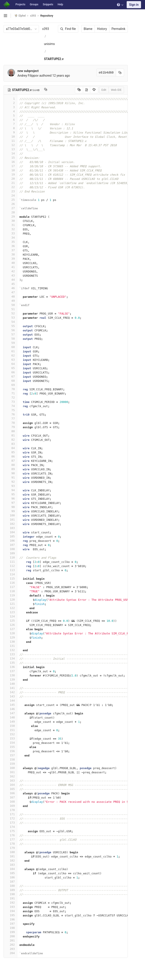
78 (10, 423)
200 (10, 936)
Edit (104, 90)
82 (10, 440)
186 (10, 877)
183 (10, 865)
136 (10, 667)
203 (10, 949)
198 (10, 928)
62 (10, 355)
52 (10, 313)
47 (10, 292)
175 (10, 831)
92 (10, 482)
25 (10, 200)
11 (10, 141)
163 (10, 781)
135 (10, 663)
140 (10, 684)
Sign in (134, 5)
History (102, 29)
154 (10, 743)
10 (10, 137)
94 (10, 490)
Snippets (48, 4)
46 (10, 288)
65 (10, 368)
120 (10, 600)
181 (10, 856)
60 (10, 347)
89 (10, 469)
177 (10, 839)
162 (10, 776)
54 (10, 322)
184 (10, 869)
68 (10, 381)
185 (10, 873)
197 (10, 924)
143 (10, 696)
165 (10, 789)
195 (10, 915)
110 (10, 557)
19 (10, 174)
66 (10, 372)
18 (10, 170)
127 (10, 629)
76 (10, 414)
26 (10, 204)
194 (10, 911)
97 (10, 503)
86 (10, 456)
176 (10, 835)
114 (10, 574)
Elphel (20, 16)
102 (10, 524)
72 (10, 398)
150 (10, 726)
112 (10, 566)
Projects (20, 4)
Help (60, 4)
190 (10, 894)
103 (10, 528)
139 (10, 680)
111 (10, 562)
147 (10, 713)
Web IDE (116, 90)
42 (10, 271)
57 (10, 334)
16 (10, 162)
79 (10, 427)
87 (10, 461)
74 (10, 406)
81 (10, 435)
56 (10, 330)
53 (10, 318)
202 (10, 945)
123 (10, 612)
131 (10, 646)
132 (10, 650)
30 (10, 221)
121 (10, 604)
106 (10, 541)
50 (10, 305)
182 (10, 860)
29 (10, 217)
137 (10, 671)
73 (10, 402)
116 (10, 583)
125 (10, 621)
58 (10, 339)
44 (10, 280)
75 (10, 410)
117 (10, 587)
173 (10, 823)
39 (10, 259)
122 (10, 608)
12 (10, 145)
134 (10, 658)
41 (10, 267)
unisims (49, 44)
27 (10, 208)
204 (10, 953)
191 (10, 898)
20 (10, 179)
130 (10, 642)
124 (10, 616)
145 (10, 705)
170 (10, 810)
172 (10, 818)
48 (10, 297)
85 (10, 452)
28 (10, 212)
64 (10, 364)
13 (10, 149)
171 (10, 814)
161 (10, 772)
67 (10, 376)
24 (10, 195)
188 (10, 886)
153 (10, 738)
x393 (46, 29)
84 (10, 448)
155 (10, 747)
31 (10, 225)
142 (10, 692)
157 (10, 755)
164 (10, 785)
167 (10, 797)
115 (10, 578)
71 (10, 393)
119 (10, 595)
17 (10, 166)
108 (10, 549)
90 (10, 473)
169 (10, 806)
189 (10, 890)
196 (10, 919)
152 (10, 734)
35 (10, 242)
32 (10, 229)
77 (10, 419)
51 (10, 309)
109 (10, 553)
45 (10, 284)
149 (10, 722)
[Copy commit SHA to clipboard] (120, 73)
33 (10, 233)
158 (10, 759)
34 (10, 238)
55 (10, 326)
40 (10, 263)
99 (10, 511)
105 (10, 536)
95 (10, 494)
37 (10, 250)
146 (10, 709)
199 (10, 932)
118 (10, 591)
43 (10, 275)
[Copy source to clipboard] (79, 90)
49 (10, 301)
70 (10, 389)
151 (10, 730)
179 (10, 848)
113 (10, 570)
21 (10, 183)
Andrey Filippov (28, 76)
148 (10, 717)
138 (10, 675)
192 (10, 903)
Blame (88, 29)
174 (10, 827)
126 (10, 625)
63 (10, 360)
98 (10, 507)
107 (10, 545)
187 (10, 882)
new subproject (28, 71)
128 (10, 633)
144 (10, 701)
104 (10, 532)
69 (10, 385)
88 (10, 465)
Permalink (118, 29)
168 (10, 802)
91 (10, 477)
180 (10, 852)
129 (10, 637)
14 (10, 153)
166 (10, 793)
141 (10, 688)
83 (10, 444)
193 (10, 907)
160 (10, 768)
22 (10, 187)
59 (10, 343)
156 (10, 751)
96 (10, 499)
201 (10, 940)
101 (10, 520)
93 (10, 486)
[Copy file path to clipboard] (46, 90)
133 (10, 654)
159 (10, 764)
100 (10, 515)
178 (10, 844)
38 (10, 254)
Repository (47, 16)
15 (10, 158)
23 (10, 191)
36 (10, 246)
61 (10, 351)
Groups (34, 4)
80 (10, 431)
